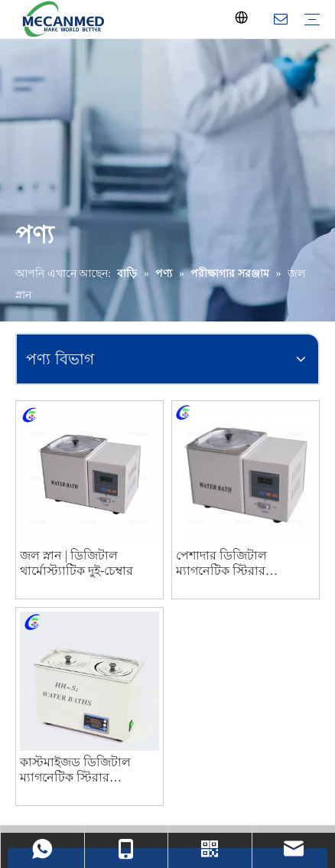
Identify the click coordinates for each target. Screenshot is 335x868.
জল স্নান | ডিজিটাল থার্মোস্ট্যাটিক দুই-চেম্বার (76, 563)
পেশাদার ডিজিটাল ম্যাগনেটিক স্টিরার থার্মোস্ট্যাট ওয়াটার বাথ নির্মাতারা (233, 564)
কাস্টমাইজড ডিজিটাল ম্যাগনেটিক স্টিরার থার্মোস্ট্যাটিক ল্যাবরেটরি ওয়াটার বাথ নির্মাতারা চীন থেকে (85, 770)
